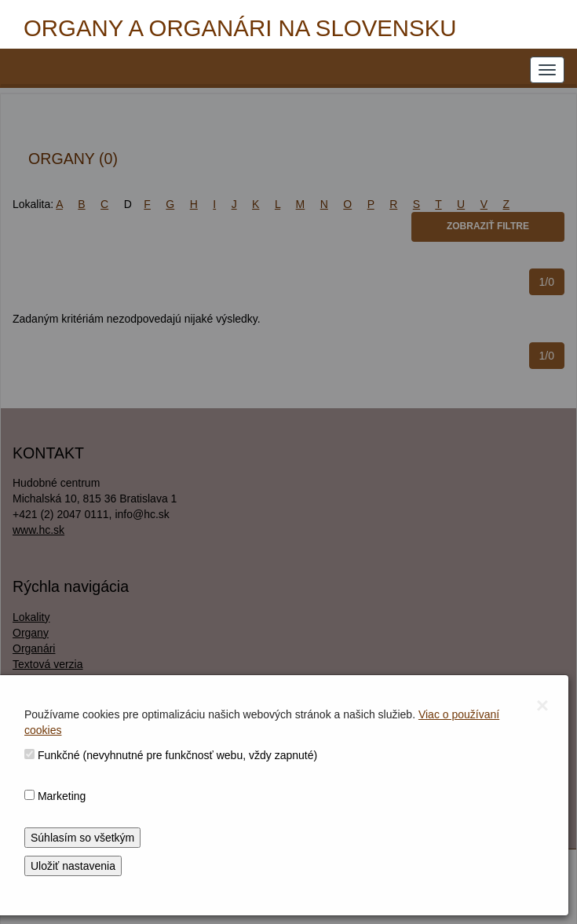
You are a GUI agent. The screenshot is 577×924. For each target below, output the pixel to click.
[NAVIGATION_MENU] (547, 70)
